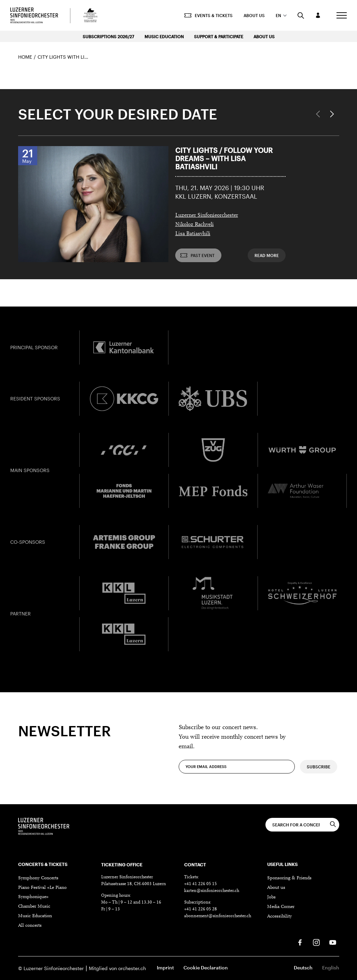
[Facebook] (300, 942)
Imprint (165, 968)
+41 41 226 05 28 (201, 909)
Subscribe (319, 777)
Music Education (164, 37)
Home (25, 57)
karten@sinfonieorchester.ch (212, 891)
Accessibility (279, 917)
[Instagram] (316, 942)
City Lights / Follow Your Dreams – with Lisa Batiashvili (224, 158)
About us (254, 15)
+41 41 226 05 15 (201, 884)
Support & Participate (219, 37)
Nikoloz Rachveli (195, 225)
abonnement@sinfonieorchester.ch (218, 916)
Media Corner (281, 907)
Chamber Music (34, 907)
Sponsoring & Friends (289, 878)
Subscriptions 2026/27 (108, 37)
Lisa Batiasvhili (193, 234)
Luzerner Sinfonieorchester (207, 215)
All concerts (30, 926)
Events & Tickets (209, 15)
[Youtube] (333, 942)
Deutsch (303, 968)
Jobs (271, 897)
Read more (267, 255)
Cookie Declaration (206, 968)
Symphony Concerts (38, 878)
